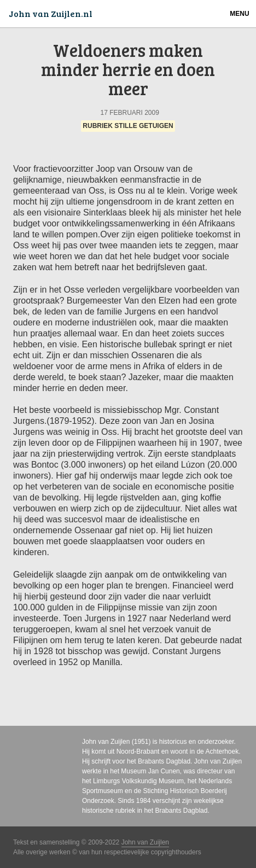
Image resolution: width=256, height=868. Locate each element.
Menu (239, 14)
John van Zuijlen (106, 742)
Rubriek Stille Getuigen (128, 126)
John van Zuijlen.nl (51, 13)
